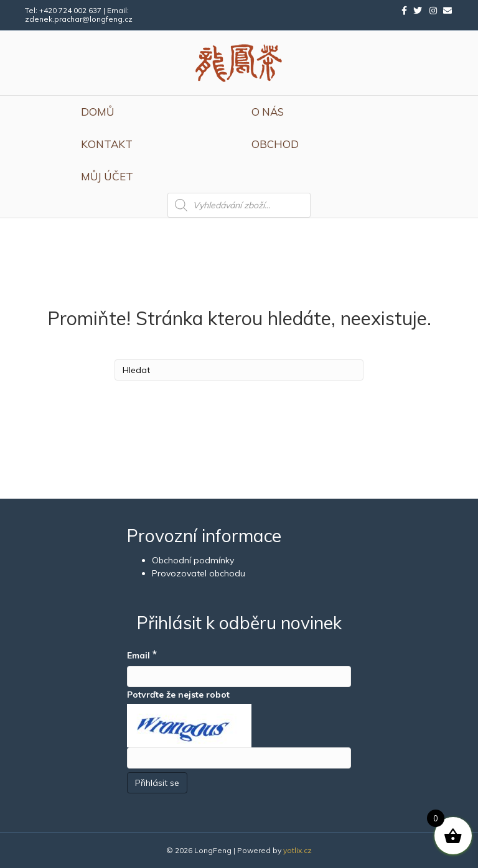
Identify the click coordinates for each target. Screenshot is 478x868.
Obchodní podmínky (193, 560)
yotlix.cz (298, 850)
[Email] (239, 676)
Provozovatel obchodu (199, 573)
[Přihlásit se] (157, 783)
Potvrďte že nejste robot (178, 695)
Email (142, 654)
